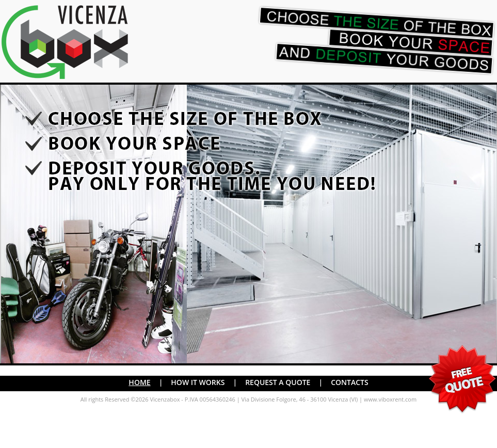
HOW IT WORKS (198, 382)
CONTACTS (350, 382)
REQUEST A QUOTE (278, 382)
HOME (139, 382)
